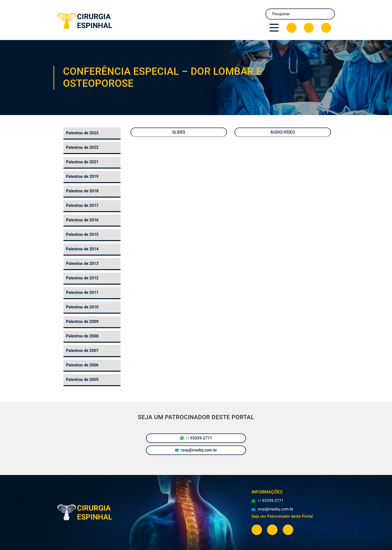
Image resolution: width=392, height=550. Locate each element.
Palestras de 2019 (82, 176)
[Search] (300, 14)
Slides (179, 132)
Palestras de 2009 (82, 322)
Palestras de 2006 (82, 365)
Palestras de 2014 (82, 249)
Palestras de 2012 (82, 278)
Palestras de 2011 (82, 293)
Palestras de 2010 (82, 307)
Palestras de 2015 (82, 234)
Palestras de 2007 (82, 351)
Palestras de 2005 (82, 380)
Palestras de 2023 (82, 133)
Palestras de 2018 (82, 191)
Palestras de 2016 (82, 220)
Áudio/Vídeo (283, 132)
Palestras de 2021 (82, 162)
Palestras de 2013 (82, 263)
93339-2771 (196, 438)
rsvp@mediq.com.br (196, 450)
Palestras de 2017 (82, 205)
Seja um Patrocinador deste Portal (282, 516)
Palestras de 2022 (82, 147)
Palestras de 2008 (82, 336)
